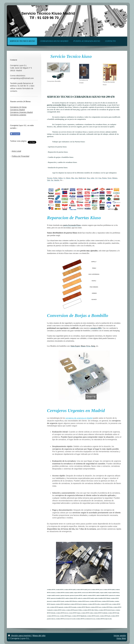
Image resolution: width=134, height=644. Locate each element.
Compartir (15, 134)
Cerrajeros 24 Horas (18, 107)
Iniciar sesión (120, 636)
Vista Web (121, 638)
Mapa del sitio (39, 636)
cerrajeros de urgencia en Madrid (79, 418)
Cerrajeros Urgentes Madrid (21, 112)
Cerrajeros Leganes (18, 115)
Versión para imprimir (20, 636)
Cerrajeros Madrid (17, 110)
